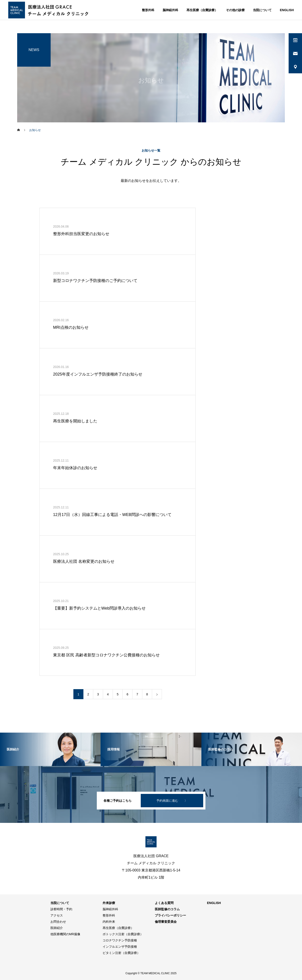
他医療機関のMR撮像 (65, 934)
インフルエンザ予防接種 (120, 947)
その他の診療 (235, 10)
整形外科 (148, 10)
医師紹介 (57, 928)
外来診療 (109, 903)
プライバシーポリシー (170, 915)
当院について (262, 10)
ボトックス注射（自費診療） (123, 934)
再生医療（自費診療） (202, 10)
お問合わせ (58, 922)
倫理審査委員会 (166, 922)
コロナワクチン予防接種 (120, 940)
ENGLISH (287, 10)
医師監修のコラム (167, 909)
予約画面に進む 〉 (172, 801)
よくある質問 (164, 903)
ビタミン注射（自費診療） (121, 953)
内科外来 (109, 922)
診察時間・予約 (61, 909)
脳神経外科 (170, 10)
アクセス (57, 915)
